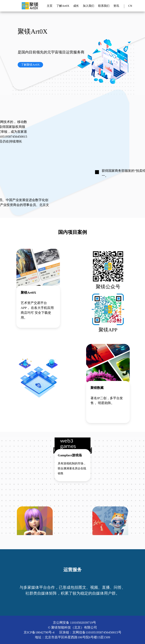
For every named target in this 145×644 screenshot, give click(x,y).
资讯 (116, 6)
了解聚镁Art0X (30, 65)
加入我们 (89, 6)
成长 (76, 6)
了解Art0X (63, 6)
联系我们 (104, 6)
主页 (50, 6)
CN (130, 6)
